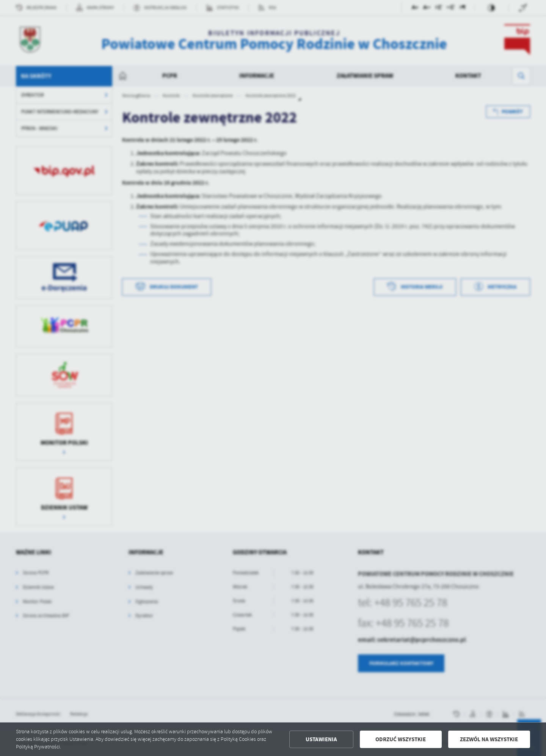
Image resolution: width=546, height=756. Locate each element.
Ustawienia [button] (321, 739)
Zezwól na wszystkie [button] (489, 739)
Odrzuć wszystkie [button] (401, 739)
